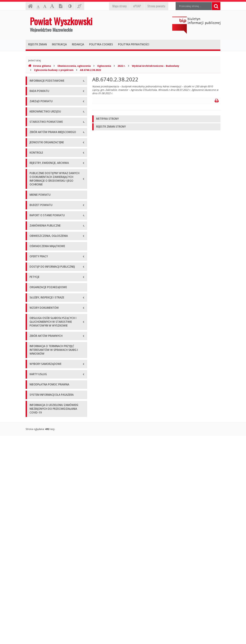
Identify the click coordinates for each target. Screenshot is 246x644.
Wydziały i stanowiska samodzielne (49, 215)
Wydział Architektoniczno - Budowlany (156, 66)
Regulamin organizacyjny (43, 207)
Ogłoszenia (104, 66)
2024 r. (33, 393)
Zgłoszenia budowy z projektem (54, 70)
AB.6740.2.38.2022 (90, 70)
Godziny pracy (37, 97)
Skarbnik (34, 189)
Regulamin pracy (39, 230)
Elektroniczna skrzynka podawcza (48, 104)
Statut (33, 248)
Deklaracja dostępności (43, 127)
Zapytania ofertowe (40, 419)
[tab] (156, 119)
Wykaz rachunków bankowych (46, 120)
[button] (156, 119)
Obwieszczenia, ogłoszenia (74, 66)
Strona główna (40, 66)
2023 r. (33, 385)
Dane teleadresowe (40, 89)
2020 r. (33, 362)
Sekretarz (35, 181)
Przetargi (35, 411)
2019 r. (33, 355)
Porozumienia (37, 223)
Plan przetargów (39, 426)
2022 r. (121, 66)
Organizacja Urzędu (40, 112)
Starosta (34, 166)
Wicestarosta (37, 174)
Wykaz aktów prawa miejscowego (48, 256)
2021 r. (33, 370)
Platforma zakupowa (41, 434)
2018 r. (33, 347)
